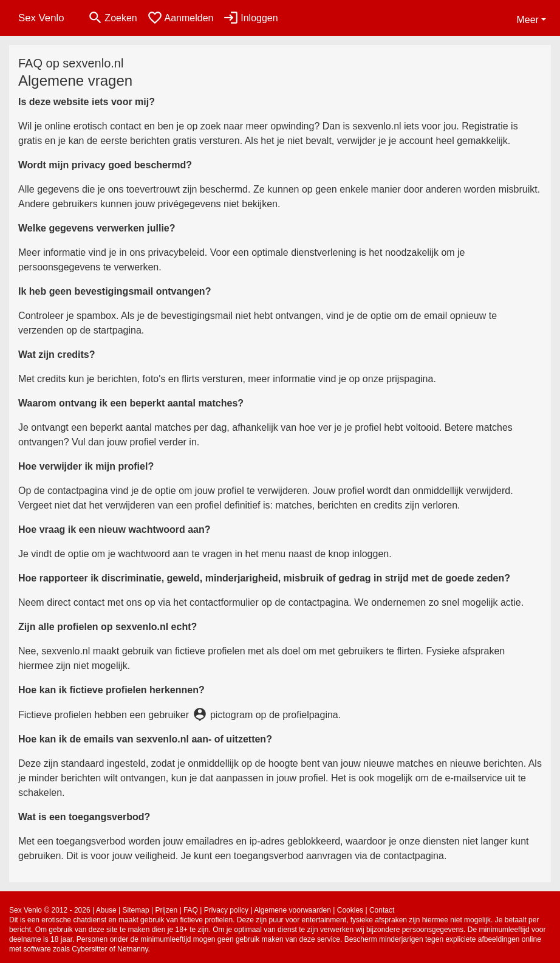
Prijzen (166, 910)
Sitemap (136, 910)
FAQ (191, 910)
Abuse (106, 910)
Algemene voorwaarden (292, 910)
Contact (382, 910)
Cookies (350, 910)
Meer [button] (527, 20)
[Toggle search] (112, 18)
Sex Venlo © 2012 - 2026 (50, 910)
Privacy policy (226, 910)
